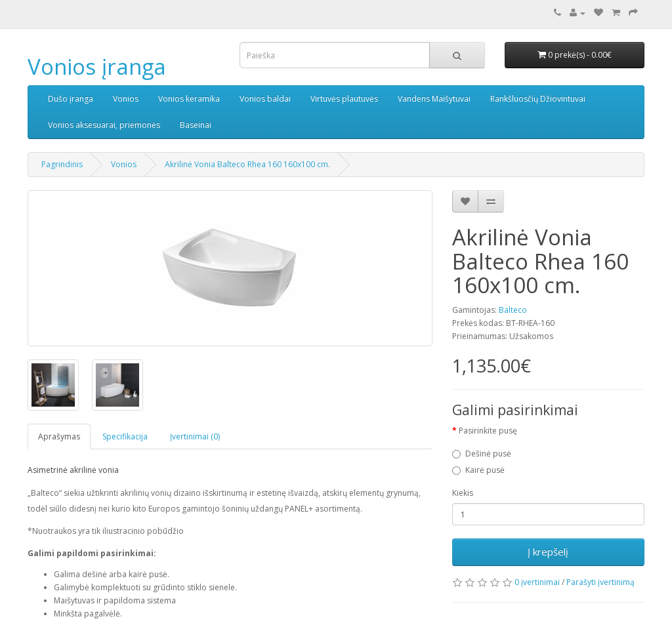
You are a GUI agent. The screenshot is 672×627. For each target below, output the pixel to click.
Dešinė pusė (488, 454)
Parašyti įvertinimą (600, 582)
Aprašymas (59, 436)
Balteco (513, 310)
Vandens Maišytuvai (434, 99)
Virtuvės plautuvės (344, 99)
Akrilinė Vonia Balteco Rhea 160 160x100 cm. (247, 164)
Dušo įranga (71, 99)
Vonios (126, 99)
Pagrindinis (62, 164)
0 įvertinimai (537, 582)
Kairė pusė (485, 470)
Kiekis (463, 493)
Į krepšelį (548, 552)
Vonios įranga (97, 67)
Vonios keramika (189, 99)
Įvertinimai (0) (195, 436)
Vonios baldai (265, 99)
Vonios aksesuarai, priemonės (104, 125)
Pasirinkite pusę (488, 431)
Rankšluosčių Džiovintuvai (538, 99)
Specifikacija (125, 436)
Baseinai (196, 125)
